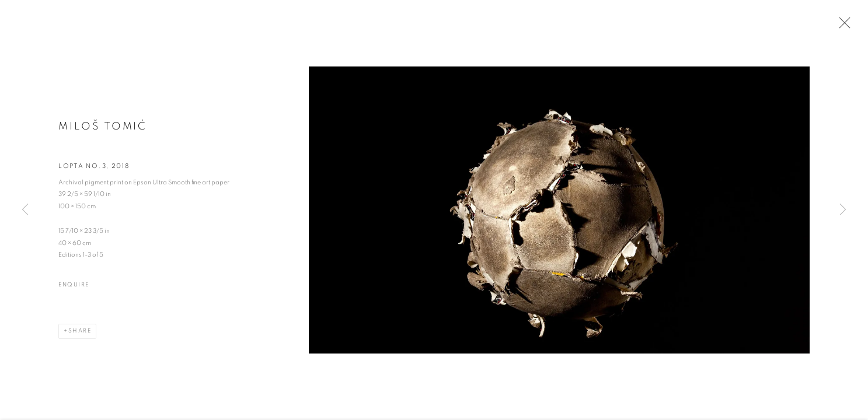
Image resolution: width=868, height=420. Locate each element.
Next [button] (843, 210)
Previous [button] (25, 210)
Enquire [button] (74, 293)
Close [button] (853, 26)
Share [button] (80, 339)
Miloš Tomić (103, 135)
